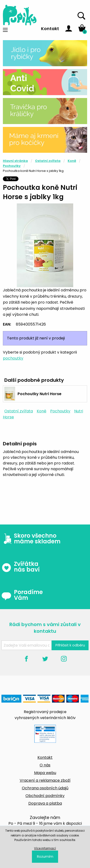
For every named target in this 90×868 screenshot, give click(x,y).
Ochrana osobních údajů (45, 788)
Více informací (45, 848)
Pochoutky (12, 166)
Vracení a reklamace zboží (45, 780)
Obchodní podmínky (45, 796)
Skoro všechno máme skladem (31, 539)
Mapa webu (45, 773)
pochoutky (13, 358)
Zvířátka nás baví (21, 567)
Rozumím (45, 857)
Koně (72, 161)
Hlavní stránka (15, 161)
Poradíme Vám (22, 595)
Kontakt (50, 29)
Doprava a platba (45, 803)
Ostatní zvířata (48, 161)
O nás (45, 765)
